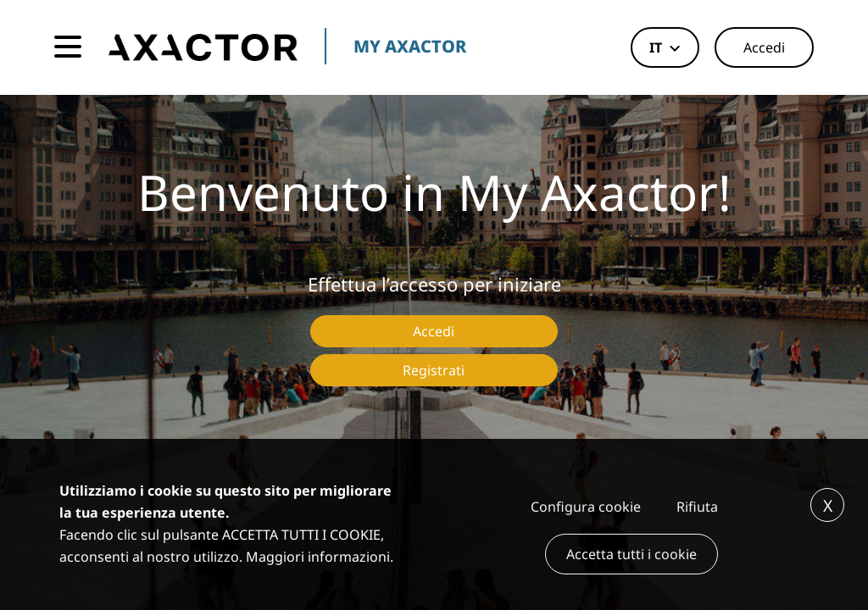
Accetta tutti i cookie (632, 554)
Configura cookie (586, 507)
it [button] (656, 47)
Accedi (764, 47)
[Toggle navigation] (68, 48)
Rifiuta (697, 507)
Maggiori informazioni (318, 557)
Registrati (434, 370)
